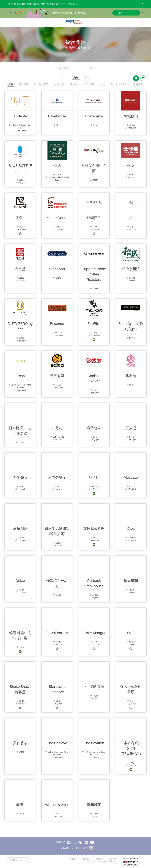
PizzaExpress (57, 633)
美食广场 (59, 84)
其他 (103, 84)
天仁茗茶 (20, 743)
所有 (11, 84)
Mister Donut (57, 218)
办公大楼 (113, 859)
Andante (20, 116)
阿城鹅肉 (131, 116)
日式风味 (74, 84)
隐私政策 (100, 859)
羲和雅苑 (94, 805)
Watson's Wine (57, 805)
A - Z (65, 78)
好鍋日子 (94, 218)
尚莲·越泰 (20, 477)
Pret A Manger (94, 633)
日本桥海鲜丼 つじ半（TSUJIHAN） (131, 748)
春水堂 (20, 269)
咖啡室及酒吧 (41, 84)
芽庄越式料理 (94, 529)
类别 (76, 78)
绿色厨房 (138, 84)
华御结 (131, 376)
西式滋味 (90, 84)
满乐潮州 (20, 529)
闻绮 (20, 805)
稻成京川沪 (131, 269)
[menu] (7, 22)
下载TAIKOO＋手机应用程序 (75, 848)
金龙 (131, 166)
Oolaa (20, 581)
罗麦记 (131, 428)
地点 (86, 78)
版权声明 (74, 859)
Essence (57, 324)
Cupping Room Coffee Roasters (94, 274)
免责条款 (87, 859)
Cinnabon (57, 269)
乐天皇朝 (131, 581)
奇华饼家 (94, 428)
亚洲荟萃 (24, 84)
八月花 (57, 428)
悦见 (57, 166)
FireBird (94, 324)
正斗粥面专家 (94, 687)
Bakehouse (57, 116)
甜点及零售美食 (119, 84)
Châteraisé (94, 116)
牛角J (20, 218)
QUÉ (131, 633)
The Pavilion (94, 743)
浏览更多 (73, 4)
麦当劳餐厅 (57, 477)
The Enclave (57, 743)
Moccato (131, 477)
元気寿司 (57, 376)
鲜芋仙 (94, 477)
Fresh (20, 376)
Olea (131, 529)
